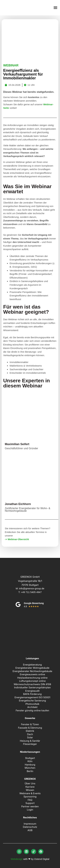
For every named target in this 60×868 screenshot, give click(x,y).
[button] (56, 8)
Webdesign (17, 859)
